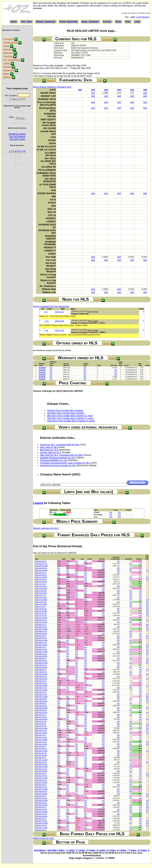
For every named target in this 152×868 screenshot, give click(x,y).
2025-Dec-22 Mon (41, 771)
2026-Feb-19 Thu (41, 683)
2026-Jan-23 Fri (40, 724)
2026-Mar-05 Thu (41, 660)
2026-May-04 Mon (41, 570)
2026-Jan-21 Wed (41, 728)
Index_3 (83, 850)
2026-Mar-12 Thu (41, 649)
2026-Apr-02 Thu (41, 615)
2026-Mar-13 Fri (40, 647)
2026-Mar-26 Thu (41, 627)
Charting (8, 56)
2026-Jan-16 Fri (40, 735)
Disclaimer (40, 850)
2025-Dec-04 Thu (41, 798)
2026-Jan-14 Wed (41, 739)
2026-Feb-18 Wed (41, 685)
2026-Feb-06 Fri (40, 703)
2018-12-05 (60, 321)
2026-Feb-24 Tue (41, 676)
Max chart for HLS (49, 447)
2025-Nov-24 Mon (41, 816)
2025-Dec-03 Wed (41, 800)
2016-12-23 (60, 330)
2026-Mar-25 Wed (41, 629)
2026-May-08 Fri (41, 561)
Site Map (52, 850)
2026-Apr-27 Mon (41, 582)
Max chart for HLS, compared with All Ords (61, 455)
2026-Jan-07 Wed (41, 751)
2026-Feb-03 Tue (41, 710)
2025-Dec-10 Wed (41, 789)
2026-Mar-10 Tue (41, 654)
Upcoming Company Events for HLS (58, 465)
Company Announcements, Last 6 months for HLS (65, 463)
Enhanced (9, 70)
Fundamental (10, 42)
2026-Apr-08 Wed (41, 611)
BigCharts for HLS (49, 450)
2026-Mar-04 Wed (41, 663)
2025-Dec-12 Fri (40, 785)
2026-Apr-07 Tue (41, 613)
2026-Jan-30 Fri (40, 715)
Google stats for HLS (51, 452)
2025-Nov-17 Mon (41, 827)
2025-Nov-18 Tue (41, 825)
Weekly (7, 67)
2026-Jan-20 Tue (41, 730)
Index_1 (63, 850)
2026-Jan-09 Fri (40, 746)
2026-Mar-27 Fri (40, 624)
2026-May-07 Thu (41, 564)
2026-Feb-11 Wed (41, 697)
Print (128, 21)
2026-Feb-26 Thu (41, 672)
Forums (107, 21)
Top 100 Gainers (17, 136)
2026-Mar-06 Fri (40, 658)
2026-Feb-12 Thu (41, 694)
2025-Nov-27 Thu (41, 809)
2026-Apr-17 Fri (40, 595)
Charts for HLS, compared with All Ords (60, 445)
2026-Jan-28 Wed (41, 719)
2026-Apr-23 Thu (41, 586)
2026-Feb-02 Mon (41, 712)
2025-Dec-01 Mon (41, 805)
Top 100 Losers (17, 139)
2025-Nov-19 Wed (41, 823)
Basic (6, 74)
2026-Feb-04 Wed (41, 708)
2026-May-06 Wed (41, 566)
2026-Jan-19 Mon (41, 733)
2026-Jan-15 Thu (41, 737)
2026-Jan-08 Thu (41, 748)
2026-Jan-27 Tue (41, 721)
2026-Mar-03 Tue (41, 665)
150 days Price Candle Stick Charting (66, 413)
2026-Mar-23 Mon (41, 633)
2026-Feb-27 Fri (40, 670)
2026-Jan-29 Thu (41, 717)
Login (139, 17)
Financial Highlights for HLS (54, 460)
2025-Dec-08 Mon (41, 794)
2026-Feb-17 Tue (41, 688)
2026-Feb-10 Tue (41, 699)
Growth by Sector (17, 134)
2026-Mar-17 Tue (41, 642)
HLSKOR (42, 374)
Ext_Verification (12, 60)
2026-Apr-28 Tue (41, 579)
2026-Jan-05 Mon (41, 755)
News (6, 46)
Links (137, 21)
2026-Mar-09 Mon (41, 656)
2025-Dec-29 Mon (41, 764)
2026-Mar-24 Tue (41, 631)
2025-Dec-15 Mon (41, 782)
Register (146, 17)
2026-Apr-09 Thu (41, 609)
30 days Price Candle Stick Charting (65, 410)
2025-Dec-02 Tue (41, 803)
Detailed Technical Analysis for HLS (58, 458)
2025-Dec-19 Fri (40, 773)
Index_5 (104, 850)
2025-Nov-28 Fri (40, 807)
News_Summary (90, 21)
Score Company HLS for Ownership (51, 306)
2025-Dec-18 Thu (41, 776)
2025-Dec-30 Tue (41, 762)
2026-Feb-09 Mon (41, 701)
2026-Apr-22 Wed (41, 588)
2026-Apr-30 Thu (41, 575)
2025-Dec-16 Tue (41, 780)
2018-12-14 (60, 312)
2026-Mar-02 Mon (41, 667)
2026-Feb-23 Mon (41, 679)
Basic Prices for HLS (43, 838)
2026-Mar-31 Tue (41, 620)
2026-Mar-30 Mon (41, 622)
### (80, 90)
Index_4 (94, 850)
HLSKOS (42, 377)
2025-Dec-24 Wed (41, 767)
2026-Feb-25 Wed (41, 674)
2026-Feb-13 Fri (40, 692)
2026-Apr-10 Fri (40, 606)
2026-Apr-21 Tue (41, 591)
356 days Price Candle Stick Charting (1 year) (70, 416)
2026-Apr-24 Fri (40, 584)
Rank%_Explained (46, 21)
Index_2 (73, 850)
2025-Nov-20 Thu (41, 821)
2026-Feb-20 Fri (40, 681)
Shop (118, 21)
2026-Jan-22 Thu (41, 726)
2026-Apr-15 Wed (41, 600)
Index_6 (114, 850)
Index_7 (124, 850)
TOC (48, 40)
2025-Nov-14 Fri (40, 830)
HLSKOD (42, 370)
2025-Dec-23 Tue (41, 769)
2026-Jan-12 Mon (41, 744)
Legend (38, 503)
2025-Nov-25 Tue (41, 814)
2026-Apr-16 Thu (41, 597)
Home (14, 21)
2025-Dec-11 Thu (41, 787)
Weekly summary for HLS (46, 528)
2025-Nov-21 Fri (40, 818)
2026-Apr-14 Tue (41, 602)
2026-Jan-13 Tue (41, 742)
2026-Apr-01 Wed (41, 618)
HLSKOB (42, 368)
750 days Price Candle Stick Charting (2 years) (70, 418)
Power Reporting (68, 21)
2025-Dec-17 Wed (41, 778)
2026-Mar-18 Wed (41, 640)
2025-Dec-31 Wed (41, 760)
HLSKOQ (42, 372)
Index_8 (135, 850)
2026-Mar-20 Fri (40, 636)
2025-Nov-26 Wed (41, 812)
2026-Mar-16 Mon (41, 645)
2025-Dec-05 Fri (40, 796)
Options (8, 49)
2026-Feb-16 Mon (41, 690)
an (45, 312)
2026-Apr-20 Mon (41, 593)
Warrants (8, 53)
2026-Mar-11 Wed (41, 651)
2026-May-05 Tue (41, 568)
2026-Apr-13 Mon (41, 604)
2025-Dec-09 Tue (41, 791)
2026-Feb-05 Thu (41, 706)
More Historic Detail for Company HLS (52, 87)
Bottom (7, 77)
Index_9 (145, 850)
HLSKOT (42, 379)
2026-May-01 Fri (41, 573)
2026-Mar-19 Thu (41, 638)
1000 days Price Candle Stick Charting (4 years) (71, 421)
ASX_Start (26, 21)
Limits (7, 63)
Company (8, 39)
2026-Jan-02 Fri (40, 757)
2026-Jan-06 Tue (41, 753)
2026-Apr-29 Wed (41, 577)
